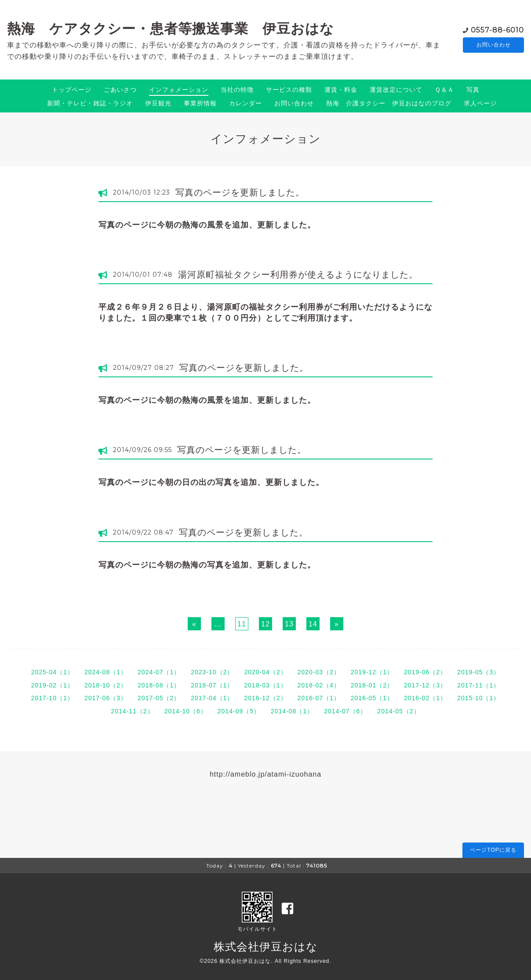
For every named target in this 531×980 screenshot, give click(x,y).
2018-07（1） (212, 685)
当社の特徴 (237, 90)
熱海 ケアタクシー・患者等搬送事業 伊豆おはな (171, 29)
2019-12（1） (372, 672)
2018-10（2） (106, 685)
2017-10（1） (53, 698)
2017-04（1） (212, 698)
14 (313, 624)
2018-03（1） (265, 685)
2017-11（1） (478, 685)
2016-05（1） (372, 698)
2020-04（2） (265, 672)
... (218, 624)
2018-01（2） (372, 685)
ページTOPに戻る (493, 850)
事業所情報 (200, 103)
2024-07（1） (159, 672)
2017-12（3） (425, 685)
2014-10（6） (186, 711)
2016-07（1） (319, 698)
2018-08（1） (159, 685)
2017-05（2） (159, 698)
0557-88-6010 (497, 29)
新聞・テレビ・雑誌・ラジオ (90, 103)
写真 (473, 90)
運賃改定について (396, 90)
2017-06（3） (106, 698)
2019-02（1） (53, 685)
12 (265, 624)
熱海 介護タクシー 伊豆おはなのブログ (389, 103)
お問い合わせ (494, 45)
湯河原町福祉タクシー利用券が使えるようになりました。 (298, 275)
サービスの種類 (289, 90)
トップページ (72, 90)
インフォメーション (179, 90)
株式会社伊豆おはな (266, 947)
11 (242, 624)
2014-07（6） (345, 711)
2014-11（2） (132, 711)
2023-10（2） (212, 672)
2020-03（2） (319, 672)
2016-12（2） (265, 698)
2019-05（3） (478, 672)
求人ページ (480, 103)
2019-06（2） (425, 672)
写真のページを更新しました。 (240, 192)
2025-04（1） (53, 672)
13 (289, 624)
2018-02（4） (319, 685)
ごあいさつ (120, 90)
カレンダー (245, 103)
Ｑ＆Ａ (444, 90)
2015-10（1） (478, 698)
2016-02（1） (425, 698)
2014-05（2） (398, 711)
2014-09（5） (239, 711)
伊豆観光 (158, 103)
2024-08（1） (106, 672)
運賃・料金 (341, 90)
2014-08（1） (292, 711)
